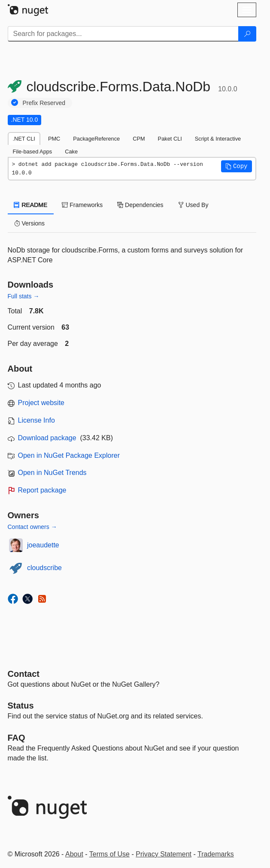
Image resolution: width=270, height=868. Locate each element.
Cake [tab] (71, 152)
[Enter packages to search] (123, 34)
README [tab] (31, 205)
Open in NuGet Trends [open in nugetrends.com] (52, 473)
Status (21, 706)
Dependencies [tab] (140, 205)
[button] (237, 166)
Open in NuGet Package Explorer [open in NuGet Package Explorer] (69, 455)
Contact (24, 674)
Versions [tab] (30, 223)
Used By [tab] (193, 205)
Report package (42, 490)
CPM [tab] (139, 139)
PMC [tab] (54, 139)
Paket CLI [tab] (170, 139)
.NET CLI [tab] (24, 139)
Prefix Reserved (44, 103)
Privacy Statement (164, 854)
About (74, 854)
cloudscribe (44, 568)
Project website (41, 403)
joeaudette (43, 545)
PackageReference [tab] (96, 139)
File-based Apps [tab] (33, 152)
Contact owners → (32, 527)
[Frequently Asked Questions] (17, 738)
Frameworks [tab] (82, 205)
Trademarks (216, 854)
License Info (36, 420)
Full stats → (24, 296)
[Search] (247, 34)
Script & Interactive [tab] (218, 139)
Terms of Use (109, 854)
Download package (47, 438)
